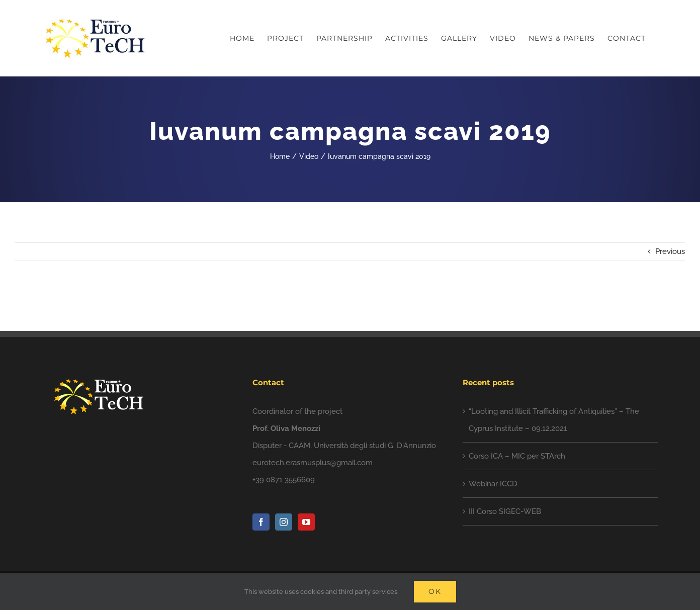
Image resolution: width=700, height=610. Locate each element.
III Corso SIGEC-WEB (505, 511)
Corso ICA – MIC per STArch (517, 456)
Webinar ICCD (493, 484)
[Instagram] (284, 522)
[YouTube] (306, 522)
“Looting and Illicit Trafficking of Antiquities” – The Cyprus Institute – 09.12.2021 (554, 420)
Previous (670, 251)
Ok (435, 591)
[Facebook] (261, 522)
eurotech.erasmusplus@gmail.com (313, 463)
